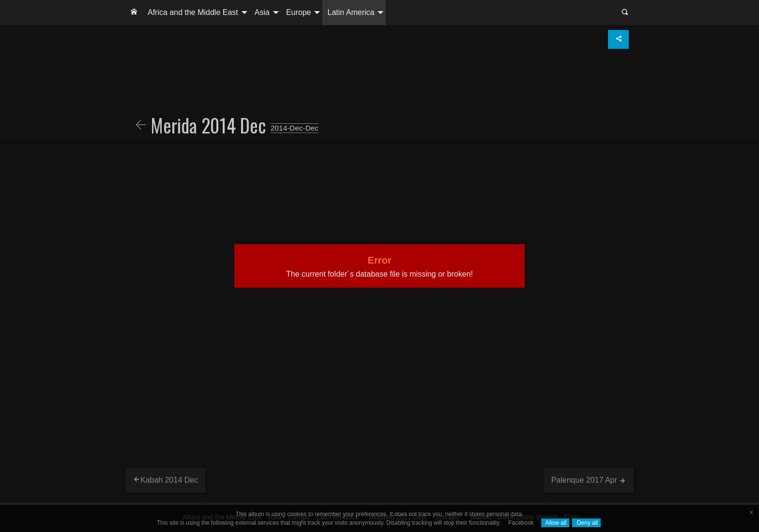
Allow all (555, 523)
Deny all (586, 523)
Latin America (351, 12)
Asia (262, 12)
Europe (299, 12)
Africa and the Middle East (193, 12)
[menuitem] (134, 13)
